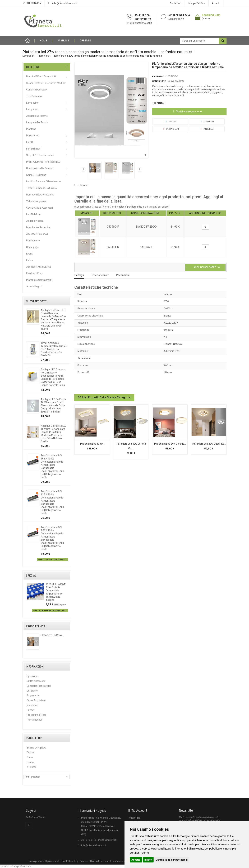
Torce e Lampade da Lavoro (41, 188)
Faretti (30, 142)
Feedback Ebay (34, 273)
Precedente (83, 169)
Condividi (207, 121)
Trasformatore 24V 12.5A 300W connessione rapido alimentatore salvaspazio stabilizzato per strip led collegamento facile (52, 502)
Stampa (83, 185)
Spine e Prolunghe (36, 175)
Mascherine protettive (38, 227)
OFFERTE (85, 41)
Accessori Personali (37, 234)
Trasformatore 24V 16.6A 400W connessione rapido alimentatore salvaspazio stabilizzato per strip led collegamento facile (52, 466)
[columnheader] (87, 213)
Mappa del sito (197, 3)
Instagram (170, 129)
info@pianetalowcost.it (65, 3)
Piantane (31, 129)
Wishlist (64, 41)
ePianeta (32, 767)
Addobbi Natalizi (35, 221)
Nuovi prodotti (37, 301)
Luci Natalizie (33, 214)
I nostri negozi (34, 720)
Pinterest (207, 129)
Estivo (30, 260)
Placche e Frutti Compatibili (41, 76)
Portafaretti (33, 136)
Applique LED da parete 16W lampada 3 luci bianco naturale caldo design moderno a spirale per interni (54, 405)
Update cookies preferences (15, 866)
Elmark (30, 762)
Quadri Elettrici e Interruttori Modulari (46, 83)
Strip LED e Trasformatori (40, 155)
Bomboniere (33, 241)
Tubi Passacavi (34, 96)
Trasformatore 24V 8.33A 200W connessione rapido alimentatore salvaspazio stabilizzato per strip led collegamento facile (52, 538)
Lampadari (32, 109)
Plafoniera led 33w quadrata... (209, 444)
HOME (43, 41)
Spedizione (33, 676)
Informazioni (35, 666)
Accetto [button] (136, 860)
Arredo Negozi (34, 286)
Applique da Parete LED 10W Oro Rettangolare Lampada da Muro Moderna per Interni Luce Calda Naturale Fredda (54, 434)
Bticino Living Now (36, 748)
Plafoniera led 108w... (92, 444)
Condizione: (159, 81)
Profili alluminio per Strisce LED (43, 162)
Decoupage (33, 247)
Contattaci (176, 3)
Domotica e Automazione (40, 195)
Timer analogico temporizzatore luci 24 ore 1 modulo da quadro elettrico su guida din (54, 349)
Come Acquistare (36, 700)
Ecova (30, 757)
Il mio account (138, 810)
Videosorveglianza (36, 201)
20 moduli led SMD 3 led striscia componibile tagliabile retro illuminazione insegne (56, 592)
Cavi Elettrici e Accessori (40, 208)
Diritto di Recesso (36, 681)
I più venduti (53, 861)
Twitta (170, 121)
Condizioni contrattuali (39, 686)
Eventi (30, 254)
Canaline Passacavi (37, 90)
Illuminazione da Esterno (40, 168)
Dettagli (79, 275)
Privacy (31, 710)
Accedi (216, 3)
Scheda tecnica (100, 275)
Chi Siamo (32, 691)
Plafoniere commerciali (39, 280)
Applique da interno (37, 116)
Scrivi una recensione (189, 111)
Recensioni (123, 275)
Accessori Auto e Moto (39, 267)
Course (31, 752)
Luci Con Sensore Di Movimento (43, 181)
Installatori (32, 705)
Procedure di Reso (37, 715)
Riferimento (159, 76)
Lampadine (32, 103)
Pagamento (33, 696)
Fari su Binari (33, 149)
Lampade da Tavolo (37, 122)
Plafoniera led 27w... (52, 635)
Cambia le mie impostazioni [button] (172, 860)
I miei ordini (134, 818)
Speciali (32, 576)
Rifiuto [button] (148, 860)
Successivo (140, 169)
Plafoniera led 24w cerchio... (170, 444)
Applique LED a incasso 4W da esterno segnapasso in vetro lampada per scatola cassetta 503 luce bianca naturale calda (54, 377)
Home (29, 41)
